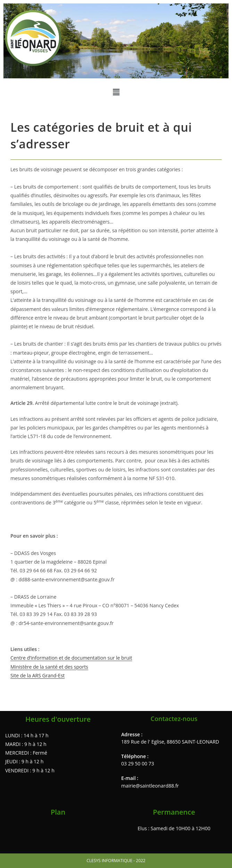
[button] (116, 92)
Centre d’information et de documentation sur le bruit (71, 658)
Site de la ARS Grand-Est (38, 675)
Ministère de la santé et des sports (49, 667)
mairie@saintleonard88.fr (150, 786)
